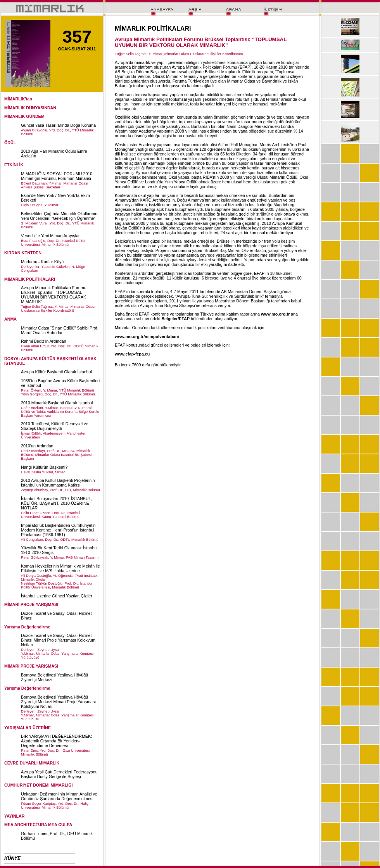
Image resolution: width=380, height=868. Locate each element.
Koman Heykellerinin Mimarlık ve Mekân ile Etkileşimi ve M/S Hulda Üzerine (60, 568)
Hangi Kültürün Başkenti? (44, 467)
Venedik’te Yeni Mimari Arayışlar (50, 236)
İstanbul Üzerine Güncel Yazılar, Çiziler (57, 596)
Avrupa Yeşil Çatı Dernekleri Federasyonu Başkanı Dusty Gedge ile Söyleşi (59, 774)
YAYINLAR (15, 816)
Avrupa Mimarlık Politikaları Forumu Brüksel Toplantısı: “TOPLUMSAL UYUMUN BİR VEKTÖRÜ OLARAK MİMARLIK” (54, 295)
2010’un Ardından (37, 446)
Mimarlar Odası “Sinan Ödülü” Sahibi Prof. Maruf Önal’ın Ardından (60, 330)
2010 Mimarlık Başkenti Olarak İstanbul (57, 403)
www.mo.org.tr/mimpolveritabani (147, 337)
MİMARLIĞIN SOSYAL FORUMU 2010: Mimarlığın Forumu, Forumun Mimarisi (57, 176)
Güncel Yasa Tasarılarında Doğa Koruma (58, 125)
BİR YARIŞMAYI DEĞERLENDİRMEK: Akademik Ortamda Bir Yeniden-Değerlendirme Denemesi (56, 741)
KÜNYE (12, 858)
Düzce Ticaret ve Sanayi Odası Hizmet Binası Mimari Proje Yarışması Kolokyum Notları (58, 640)
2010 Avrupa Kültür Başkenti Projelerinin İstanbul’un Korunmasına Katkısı (58, 483)
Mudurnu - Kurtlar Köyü (42, 262)
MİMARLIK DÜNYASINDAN (30, 108)
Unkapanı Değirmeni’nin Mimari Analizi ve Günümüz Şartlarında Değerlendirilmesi (59, 796)
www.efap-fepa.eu (132, 354)
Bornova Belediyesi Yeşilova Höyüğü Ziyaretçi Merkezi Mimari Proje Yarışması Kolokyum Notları (58, 702)
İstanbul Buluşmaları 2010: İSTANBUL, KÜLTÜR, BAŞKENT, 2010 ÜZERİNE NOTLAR (56, 503)
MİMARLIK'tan (18, 99)
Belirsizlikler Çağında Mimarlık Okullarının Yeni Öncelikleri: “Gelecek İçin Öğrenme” (59, 216)
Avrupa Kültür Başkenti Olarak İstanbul (56, 372)
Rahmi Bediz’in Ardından (44, 341)
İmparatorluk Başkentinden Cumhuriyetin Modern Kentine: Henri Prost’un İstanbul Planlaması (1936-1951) (58, 530)
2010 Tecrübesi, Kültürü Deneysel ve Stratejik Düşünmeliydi (54, 426)
